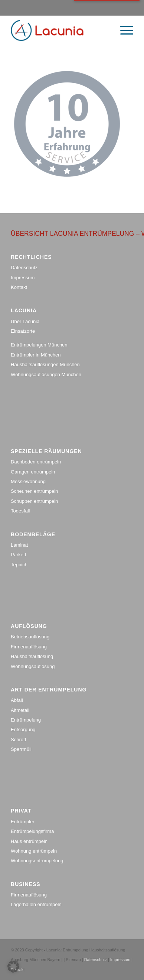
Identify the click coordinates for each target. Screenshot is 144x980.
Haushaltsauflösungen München (45, 364)
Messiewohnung (28, 481)
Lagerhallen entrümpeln (36, 904)
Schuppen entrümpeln (34, 501)
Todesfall (20, 511)
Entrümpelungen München (39, 345)
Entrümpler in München (36, 355)
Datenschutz (24, 268)
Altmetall (20, 710)
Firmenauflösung (29, 647)
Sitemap (74, 960)
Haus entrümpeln (29, 841)
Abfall (17, 700)
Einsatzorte (23, 331)
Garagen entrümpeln (33, 472)
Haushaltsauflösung (32, 656)
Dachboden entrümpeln (36, 462)
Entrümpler (23, 822)
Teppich (19, 565)
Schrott (18, 740)
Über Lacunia (25, 321)
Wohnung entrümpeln (34, 851)
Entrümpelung (26, 720)
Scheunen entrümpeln (34, 491)
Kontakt (19, 287)
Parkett (18, 555)
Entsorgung (23, 730)
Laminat (19, 545)
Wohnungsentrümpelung (37, 861)
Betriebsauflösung (30, 637)
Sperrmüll (21, 749)
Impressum (23, 278)
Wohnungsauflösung (33, 666)
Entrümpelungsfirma (32, 831)
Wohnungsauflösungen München (46, 375)
